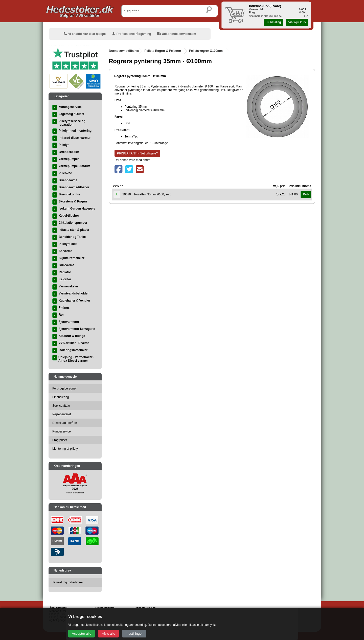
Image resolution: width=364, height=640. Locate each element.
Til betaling (274, 22)
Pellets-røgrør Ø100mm (206, 51)
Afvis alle (108, 634)
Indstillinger (134, 634)
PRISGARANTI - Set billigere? (137, 153)
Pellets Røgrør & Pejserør (163, 51)
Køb (306, 194)
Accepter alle (82, 634)
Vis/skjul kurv (297, 22)
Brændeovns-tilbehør (124, 51)
